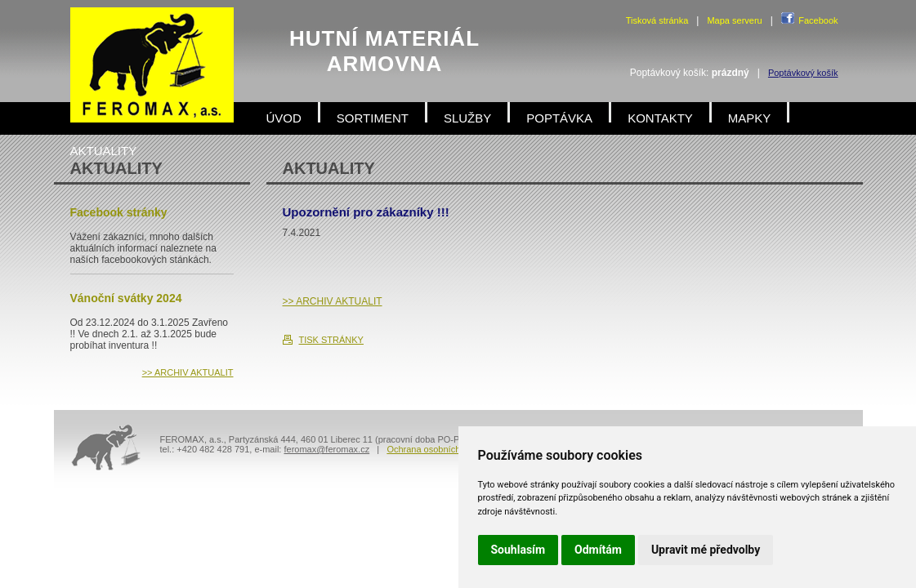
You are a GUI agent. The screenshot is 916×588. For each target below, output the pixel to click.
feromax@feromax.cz (326, 449)
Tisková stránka (657, 20)
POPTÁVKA (559, 118)
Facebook (818, 20)
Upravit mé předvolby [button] (706, 550)
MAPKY (750, 118)
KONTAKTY (660, 118)
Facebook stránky (119, 212)
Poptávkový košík (803, 73)
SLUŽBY (467, 118)
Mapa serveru (734, 20)
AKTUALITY (104, 151)
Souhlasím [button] (518, 550)
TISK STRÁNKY (331, 340)
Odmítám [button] (598, 550)
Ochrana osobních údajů (436, 449)
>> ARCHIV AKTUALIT (333, 301)
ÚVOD (284, 118)
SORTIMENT (373, 118)
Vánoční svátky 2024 (126, 298)
